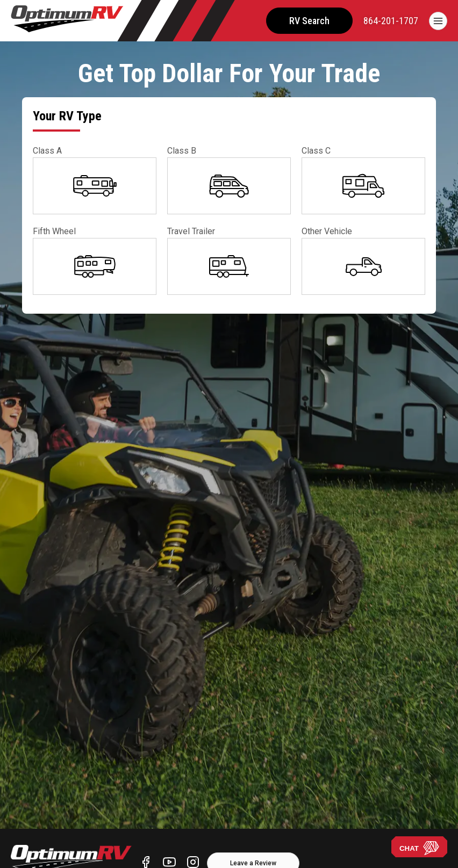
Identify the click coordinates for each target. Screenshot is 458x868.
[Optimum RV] (67, 21)
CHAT (419, 848)
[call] (391, 21)
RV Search (309, 21)
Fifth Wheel (54, 231)
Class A (47, 151)
